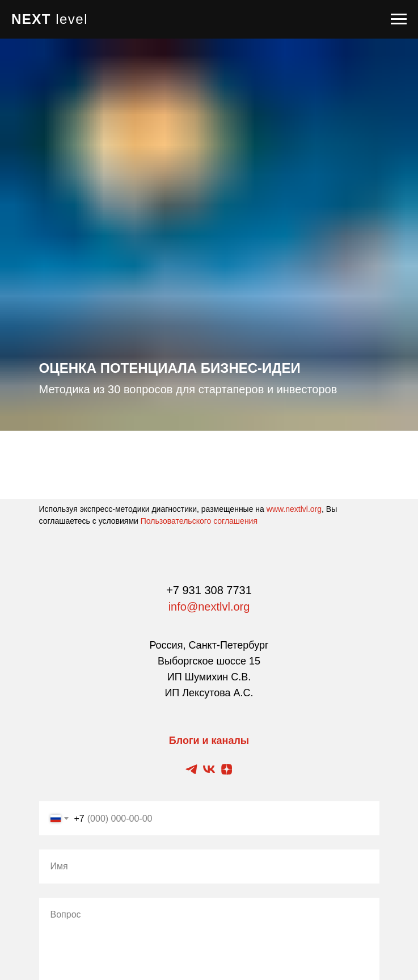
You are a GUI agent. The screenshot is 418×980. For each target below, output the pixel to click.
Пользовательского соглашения (199, 521)
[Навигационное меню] (399, 19)
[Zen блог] (227, 769)
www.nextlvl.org (294, 509)
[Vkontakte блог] (209, 769)
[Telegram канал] (191, 769)
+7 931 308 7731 (209, 590)
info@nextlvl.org (209, 607)
